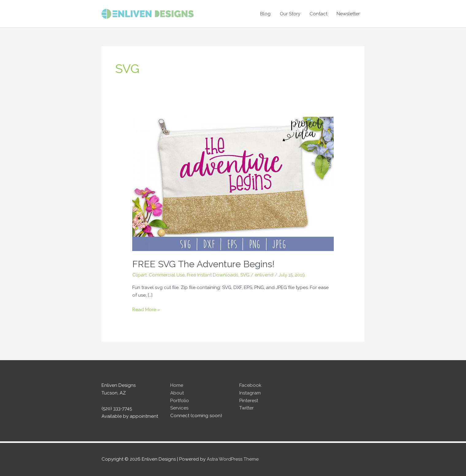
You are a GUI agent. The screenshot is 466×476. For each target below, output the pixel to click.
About (177, 393)
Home (177, 385)
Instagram (250, 393)
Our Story (290, 14)
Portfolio (180, 401)
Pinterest (249, 401)
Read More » (146, 310)
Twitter (246, 408)
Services (179, 408)
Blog (265, 14)
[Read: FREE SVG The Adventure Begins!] (233, 184)
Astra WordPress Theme (233, 459)
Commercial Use (167, 275)
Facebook (250, 385)
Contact (318, 14)
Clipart (139, 275)
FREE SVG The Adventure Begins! (203, 264)
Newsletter (348, 14)
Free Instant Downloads (212, 275)
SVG (245, 275)
